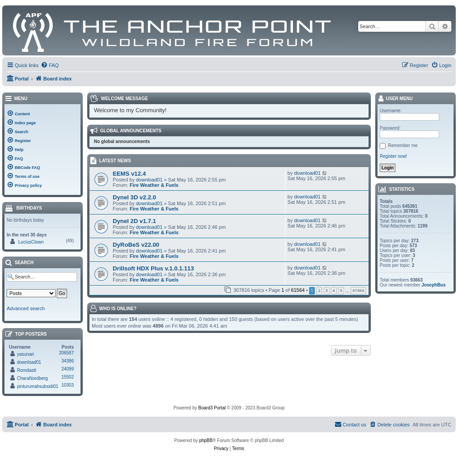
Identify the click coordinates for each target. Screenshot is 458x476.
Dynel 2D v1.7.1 (134, 221)
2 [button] (319, 290)
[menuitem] (50, 65)
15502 (68, 377)
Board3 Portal (212, 408)
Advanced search (26, 308)
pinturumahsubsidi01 (38, 386)
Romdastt (27, 370)
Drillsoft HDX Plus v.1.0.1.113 (153, 268)
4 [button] (334, 290)
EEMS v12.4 (129, 174)
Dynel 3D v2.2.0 (134, 197)
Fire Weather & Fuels (154, 185)
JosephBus (433, 285)
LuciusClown (31, 242)
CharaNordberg (32, 378)
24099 (68, 369)
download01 (149, 180)
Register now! (393, 156)
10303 (68, 385)
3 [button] (327, 290)
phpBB (206, 440)
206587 (66, 353)
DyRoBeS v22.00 (136, 245)
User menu (395, 99)
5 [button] (341, 290)
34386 (68, 361)
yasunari (25, 354)
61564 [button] (358, 290)
